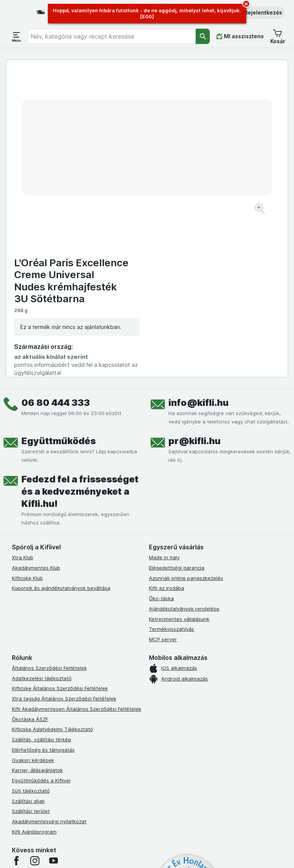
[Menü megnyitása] (16, 36)
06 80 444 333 (56, 242)
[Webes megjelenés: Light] (155, 853)
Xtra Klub (23, 397)
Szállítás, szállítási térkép (42, 579)
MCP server (163, 479)
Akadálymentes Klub (36, 407)
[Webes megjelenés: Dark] (187, 853)
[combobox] (111, 36)
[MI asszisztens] (240, 36)
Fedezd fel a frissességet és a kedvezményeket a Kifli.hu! (80, 331)
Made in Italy (164, 397)
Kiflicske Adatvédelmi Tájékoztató (52, 569)
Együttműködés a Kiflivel (41, 620)
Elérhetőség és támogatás (43, 590)
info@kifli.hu (198, 242)
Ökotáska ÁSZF (30, 559)
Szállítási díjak (28, 641)
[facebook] (16, 700)
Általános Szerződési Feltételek (49, 508)
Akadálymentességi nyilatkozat (49, 661)
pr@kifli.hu (194, 281)
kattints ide (111, 802)
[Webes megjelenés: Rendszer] (118, 853)
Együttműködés (59, 281)
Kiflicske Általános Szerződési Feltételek (60, 528)
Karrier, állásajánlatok (37, 610)
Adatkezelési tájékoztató (42, 518)
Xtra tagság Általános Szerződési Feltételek (64, 538)
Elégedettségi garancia (177, 407)
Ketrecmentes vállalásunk (179, 459)
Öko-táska (161, 438)
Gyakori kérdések (33, 600)
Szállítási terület (31, 651)
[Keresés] (203, 36)
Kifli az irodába (167, 428)
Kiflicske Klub (27, 418)
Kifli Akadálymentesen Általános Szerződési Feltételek (77, 549)
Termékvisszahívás (171, 469)
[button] (258, 13)
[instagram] (35, 700)
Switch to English (162, 821)
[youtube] (53, 700)
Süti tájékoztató (31, 630)
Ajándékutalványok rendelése (184, 448)
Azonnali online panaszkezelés (186, 418)
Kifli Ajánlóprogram (34, 671)
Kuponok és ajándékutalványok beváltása (61, 428)
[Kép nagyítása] (120, 189)
